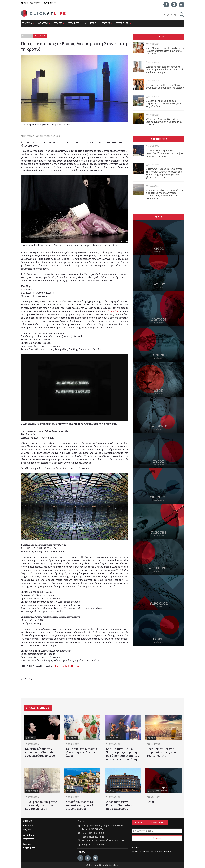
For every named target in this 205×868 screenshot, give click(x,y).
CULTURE (91, 23)
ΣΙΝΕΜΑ (27, 23)
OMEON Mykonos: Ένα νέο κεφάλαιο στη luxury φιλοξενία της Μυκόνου (164, 103)
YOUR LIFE (122, 23)
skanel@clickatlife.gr (66, 666)
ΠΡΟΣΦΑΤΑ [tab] (159, 37)
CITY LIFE (73, 23)
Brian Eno (113, 311)
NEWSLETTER (49, 3)
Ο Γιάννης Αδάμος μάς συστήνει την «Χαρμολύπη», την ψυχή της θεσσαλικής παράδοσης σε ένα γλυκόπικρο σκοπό (164, 173)
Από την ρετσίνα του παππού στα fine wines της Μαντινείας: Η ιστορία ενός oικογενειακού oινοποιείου (164, 194)
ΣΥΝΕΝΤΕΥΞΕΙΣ (159, 139)
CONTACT (35, 3)
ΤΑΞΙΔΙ (106, 23)
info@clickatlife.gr (93, 837)
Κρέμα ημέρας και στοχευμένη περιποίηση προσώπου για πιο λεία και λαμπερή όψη (165, 69)
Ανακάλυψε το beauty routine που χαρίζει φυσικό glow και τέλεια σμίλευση (165, 51)
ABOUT (24, 3)
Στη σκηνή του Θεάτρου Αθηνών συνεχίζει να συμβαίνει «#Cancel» (165, 86)
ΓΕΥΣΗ (58, 23)
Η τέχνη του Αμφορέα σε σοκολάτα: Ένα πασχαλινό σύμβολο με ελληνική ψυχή (165, 153)
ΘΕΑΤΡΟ (43, 23)
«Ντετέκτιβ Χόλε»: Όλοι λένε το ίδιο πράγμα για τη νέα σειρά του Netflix (164, 122)
